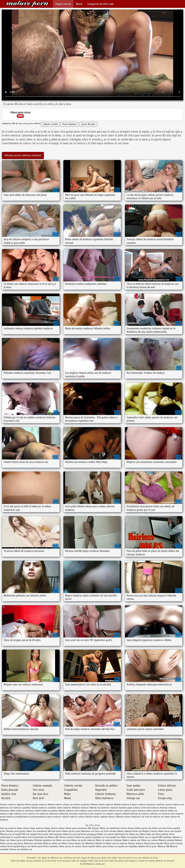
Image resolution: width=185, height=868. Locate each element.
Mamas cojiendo (124, 831)
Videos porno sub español (170, 831)
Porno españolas (51, 846)
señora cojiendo (85, 817)
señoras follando (116, 817)
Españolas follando (137, 846)
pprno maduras (54, 817)
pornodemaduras (22, 817)
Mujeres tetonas (150, 831)
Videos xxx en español (148, 837)
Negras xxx (26, 846)
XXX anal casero (55, 831)
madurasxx (54, 814)
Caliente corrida (50, 124)
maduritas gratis (86, 814)
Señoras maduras (67, 837)
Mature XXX (53, 837)
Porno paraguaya (89, 834)
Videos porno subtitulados (22, 840)
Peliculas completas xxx (45, 840)
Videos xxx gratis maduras (83, 840)
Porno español (14, 846)
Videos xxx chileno (138, 834)
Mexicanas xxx (88, 831)
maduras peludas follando (53, 811)
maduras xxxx (20, 814)
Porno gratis (43, 834)
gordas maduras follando (43, 804)
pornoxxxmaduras (39, 817)
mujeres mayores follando (118, 814)
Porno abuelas (110, 831)
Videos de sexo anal (72, 834)
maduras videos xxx (168, 811)
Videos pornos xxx (143, 828)
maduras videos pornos (148, 811)
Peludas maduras (136, 843)
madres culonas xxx (64, 804)
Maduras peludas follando (170, 840)
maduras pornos (115, 811)
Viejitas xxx (80, 843)
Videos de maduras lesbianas (109, 840)
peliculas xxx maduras (160, 814)
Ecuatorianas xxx (40, 837)
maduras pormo (100, 811)
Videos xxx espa (63, 840)
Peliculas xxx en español (11, 834)
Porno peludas (162, 834)
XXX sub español (30, 834)
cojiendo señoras (24, 804)
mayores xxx (100, 814)
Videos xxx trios (160, 828)
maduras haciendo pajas (121, 808)
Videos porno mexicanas (76, 828)
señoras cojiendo (100, 817)
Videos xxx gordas (83, 837)
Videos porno (170, 843)
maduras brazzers (130, 804)
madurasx (44, 814)
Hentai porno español (154, 843)
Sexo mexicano (56, 834)
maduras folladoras (72, 808)
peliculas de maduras (140, 814)
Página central (63, 4)
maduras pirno (72, 811)
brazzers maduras (8, 804)
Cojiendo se (177, 837)
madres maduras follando (110, 804)
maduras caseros (164, 804)
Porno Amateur (70, 124)
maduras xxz (33, 814)
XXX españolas (165, 837)
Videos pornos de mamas (70, 846)
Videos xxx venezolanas (37, 831)
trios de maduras (153, 817)
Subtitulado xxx (122, 834)
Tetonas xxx (15, 849)
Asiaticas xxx (26, 849)
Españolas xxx (99, 837)
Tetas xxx (99, 831)
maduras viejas (7, 814)
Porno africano (128, 828)
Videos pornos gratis (72, 831)
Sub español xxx (113, 837)
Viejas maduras (37, 828)
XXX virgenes (93, 828)
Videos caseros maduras (116, 843)
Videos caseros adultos (55, 828)
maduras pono (86, 811)
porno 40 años (88, 124)
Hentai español (89, 846)
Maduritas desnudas (33, 843)
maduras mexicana (159, 808)
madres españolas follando (85, 804)
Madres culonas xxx (131, 840)
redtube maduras (70, 817)
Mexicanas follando (94, 843)
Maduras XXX (163, 846)
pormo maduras (7, 817)
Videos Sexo (27, 837)
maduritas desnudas (69, 814)
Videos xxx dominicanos (111, 828)
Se (104, 843)
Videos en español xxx (118, 846)
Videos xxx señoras (150, 840)
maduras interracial (142, 808)
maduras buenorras (147, 804)
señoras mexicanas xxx (134, 817)
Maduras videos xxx (27, 4)
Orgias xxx (5, 840)
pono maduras (177, 814)
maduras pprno (130, 811)
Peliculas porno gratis (16, 831)
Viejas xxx (151, 834)
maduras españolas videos (51, 808)
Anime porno (37, 846)
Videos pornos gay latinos (12, 843)
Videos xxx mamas (106, 834)
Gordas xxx (137, 831)
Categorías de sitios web (101, 4)
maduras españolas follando (26, 808)
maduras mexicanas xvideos (29, 811)
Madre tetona (68, 843)
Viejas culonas (23, 828)
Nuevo (79, 4)
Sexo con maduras (8, 828)
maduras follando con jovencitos (95, 808)
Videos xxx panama (130, 837)
